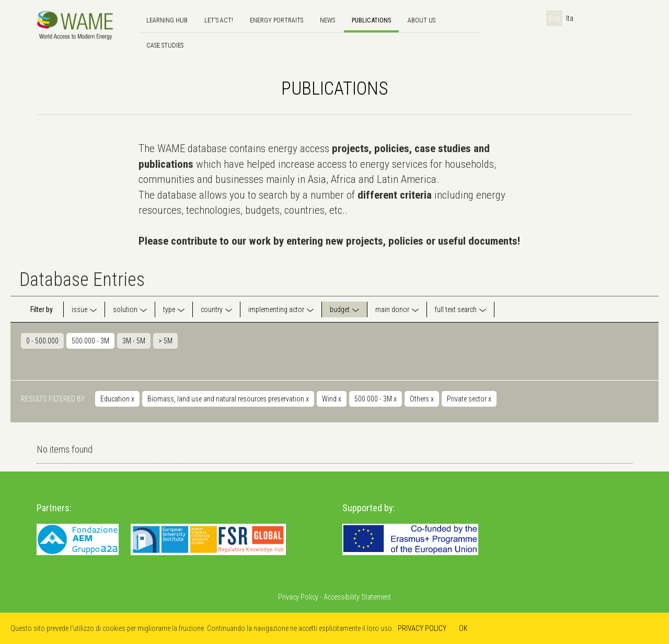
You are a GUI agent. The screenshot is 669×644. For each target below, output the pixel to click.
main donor (392, 309)
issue (79, 309)
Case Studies (165, 45)
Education (117, 399)
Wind (332, 399)
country (212, 309)
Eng (554, 18)
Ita (570, 18)
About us (422, 20)
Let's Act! (219, 20)
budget (340, 309)
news (327, 20)
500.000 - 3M (90, 341)
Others (422, 399)
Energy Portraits (276, 20)
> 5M (165, 341)
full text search (456, 309)
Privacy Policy (298, 597)
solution (125, 309)
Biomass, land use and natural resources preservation (228, 399)
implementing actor (276, 309)
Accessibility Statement (357, 597)
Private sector (469, 399)
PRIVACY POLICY (422, 628)
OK (463, 628)
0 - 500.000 (42, 341)
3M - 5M (134, 341)
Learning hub (167, 20)
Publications (371, 20)
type (169, 309)
